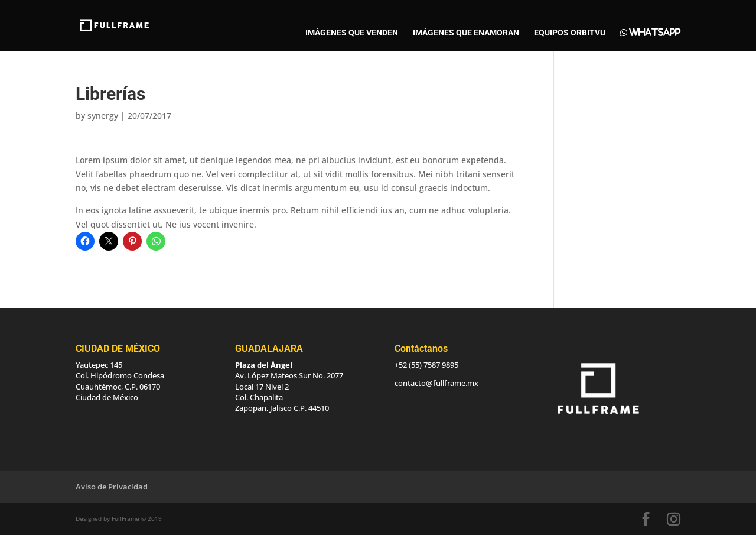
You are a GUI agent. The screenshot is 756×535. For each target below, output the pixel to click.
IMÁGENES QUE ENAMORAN (466, 33)
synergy (103, 116)
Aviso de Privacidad (112, 487)
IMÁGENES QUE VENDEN (352, 33)
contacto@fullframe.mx (436, 383)
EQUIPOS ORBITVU (570, 33)
